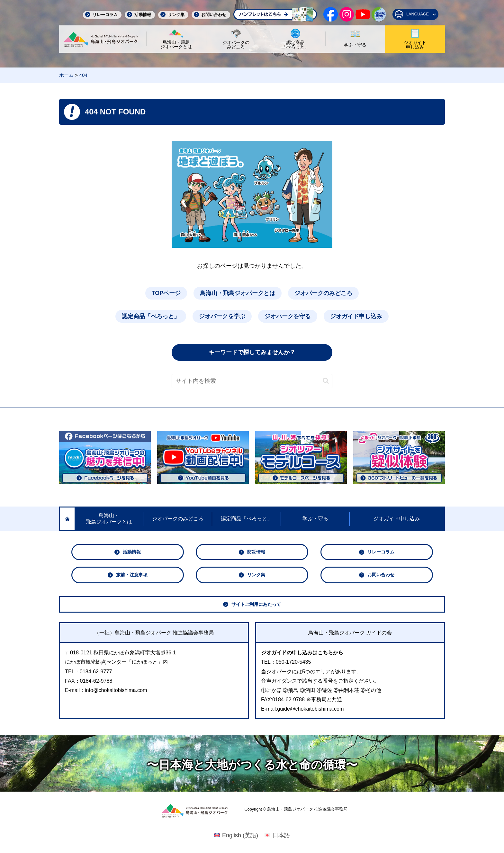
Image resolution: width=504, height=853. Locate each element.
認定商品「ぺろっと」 (151, 316)
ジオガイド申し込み (356, 316)
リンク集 (176, 15)
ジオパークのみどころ (323, 293)
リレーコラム (105, 15)
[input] (252, 381)
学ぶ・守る (334, 518)
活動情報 (143, 15)
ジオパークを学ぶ (222, 316)
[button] (326, 381)
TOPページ (166, 293)
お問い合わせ (214, 15)
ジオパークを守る (288, 316)
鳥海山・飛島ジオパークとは (238, 293)
